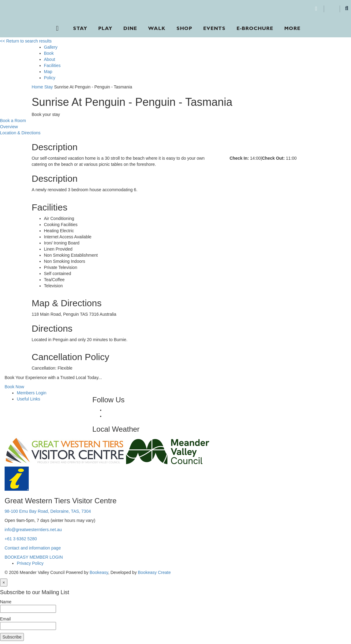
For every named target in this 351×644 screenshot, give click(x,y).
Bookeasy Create (154, 572)
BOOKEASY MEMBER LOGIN (34, 557)
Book (49, 53)
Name (6, 602)
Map (48, 72)
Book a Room (13, 121)
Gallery (51, 47)
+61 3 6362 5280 (21, 539)
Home (37, 87)
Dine (130, 28)
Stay (80, 28)
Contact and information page (33, 548)
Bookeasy (99, 572)
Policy (50, 78)
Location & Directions (20, 133)
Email (5, 619)
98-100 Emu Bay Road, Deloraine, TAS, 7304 (48, 511)
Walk (157, 28)
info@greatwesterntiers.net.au (33, 530)
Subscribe (12, 637)
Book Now (14, 387)
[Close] (4, 583)
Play (105, 28)
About (50, 59)
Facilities (52, 65)
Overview (9, 127)
